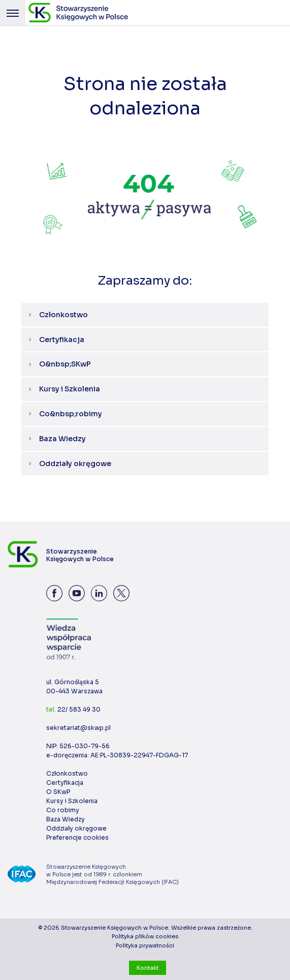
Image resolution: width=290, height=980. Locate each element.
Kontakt (148, 968)
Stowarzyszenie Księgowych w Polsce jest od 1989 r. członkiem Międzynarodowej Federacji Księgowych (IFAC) (112, 874)
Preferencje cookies (77, 837)
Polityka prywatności (145, 945)
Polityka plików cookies (145, 936)
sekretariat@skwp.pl (78, 728)
